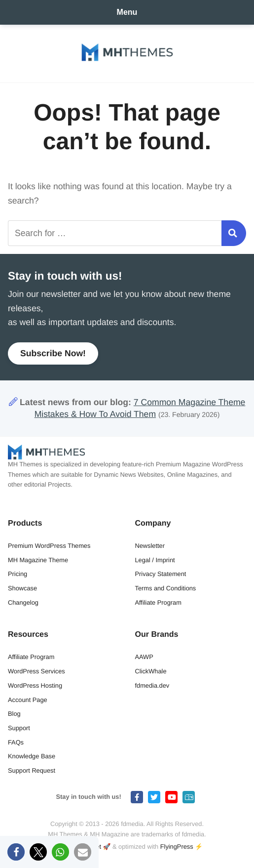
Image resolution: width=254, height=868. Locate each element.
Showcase (22, 588)
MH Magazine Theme (38, 560)
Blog (14, 714)
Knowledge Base (32, 756)
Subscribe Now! (53, 353)
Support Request (32, 770)
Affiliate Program (158, 602)
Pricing (18, 574)
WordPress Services (36, 671)
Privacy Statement (161, 574)
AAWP (144, 657)
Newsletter (150, 546)
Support (19, 728)
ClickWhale (151, 671)
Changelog (23, 602)
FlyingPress (177, 847)
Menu (127, 12)
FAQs (16, 742)
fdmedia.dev (152, 685)
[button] (16, 852)
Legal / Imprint (155, 560)
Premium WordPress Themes (49, 546)
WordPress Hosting (35, 685)
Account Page (28, 700)
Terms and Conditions (166, 588)
